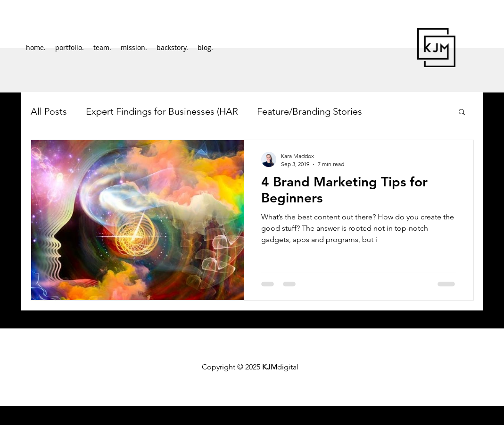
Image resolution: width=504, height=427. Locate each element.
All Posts (49, 111)
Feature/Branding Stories (310, 111)
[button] (462, 113)
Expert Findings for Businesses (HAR (162, 111)
